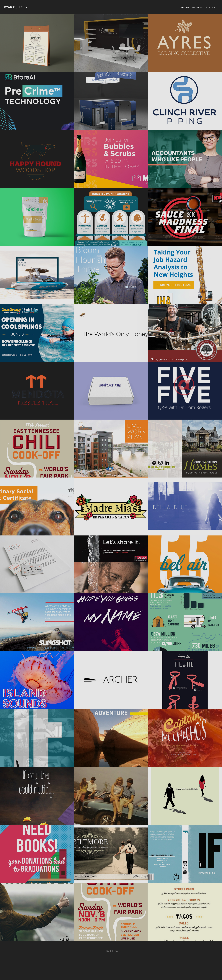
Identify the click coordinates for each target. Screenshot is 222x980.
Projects (198, 7)
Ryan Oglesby (16, 7)
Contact (211, 7)
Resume (185, 7)
